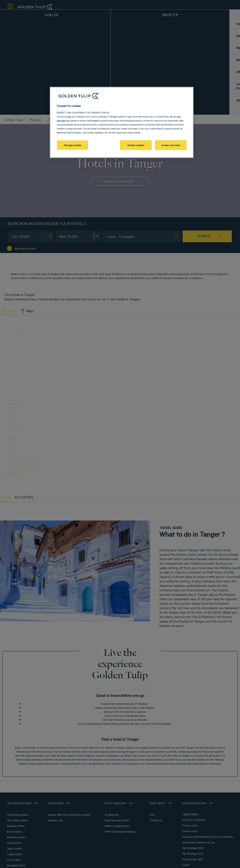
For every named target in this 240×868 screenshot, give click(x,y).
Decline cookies (136, 145)
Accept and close (171, 145)
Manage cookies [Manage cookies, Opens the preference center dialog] (73, 145)
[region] (122, 122)
